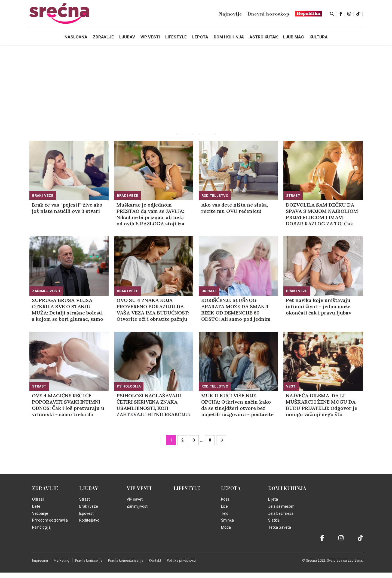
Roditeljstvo (215, 196)
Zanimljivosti (46, 291)
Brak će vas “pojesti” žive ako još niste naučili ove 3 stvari (67, 208)
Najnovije (230, 14)
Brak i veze (43, 196)
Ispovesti (87, 513)
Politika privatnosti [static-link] (181, 560)
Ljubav (89, 488)
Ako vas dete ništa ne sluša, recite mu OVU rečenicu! (235, 208)
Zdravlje (45, 488)
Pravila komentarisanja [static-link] (126, 560)
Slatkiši (274, 520)
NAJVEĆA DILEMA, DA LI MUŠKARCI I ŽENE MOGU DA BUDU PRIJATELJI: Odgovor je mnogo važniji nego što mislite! (321, 405)
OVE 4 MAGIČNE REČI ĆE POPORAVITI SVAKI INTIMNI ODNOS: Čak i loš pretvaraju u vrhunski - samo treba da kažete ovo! (68, 405)
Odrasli (209, 291)
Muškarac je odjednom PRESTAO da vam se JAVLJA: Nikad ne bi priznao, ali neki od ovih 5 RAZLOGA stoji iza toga (150, 214)
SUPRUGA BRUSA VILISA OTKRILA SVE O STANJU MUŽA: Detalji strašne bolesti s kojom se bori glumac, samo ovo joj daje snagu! (68, 310)
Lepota (231, 488)
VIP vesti (139, 488)
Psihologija (129, 386)
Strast (293, 196)
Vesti (291, 386)
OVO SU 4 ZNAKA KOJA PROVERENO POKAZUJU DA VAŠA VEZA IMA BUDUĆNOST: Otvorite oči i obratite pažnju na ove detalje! (153, 310)
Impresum (40, 560)
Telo (225, 513)
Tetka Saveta (280, 527)
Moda (226, 527)
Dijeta (273, 499)
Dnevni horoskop (268, 14)
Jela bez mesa (281, 513)
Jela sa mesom (281, 506)
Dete (36, 506)
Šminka (227, 520)
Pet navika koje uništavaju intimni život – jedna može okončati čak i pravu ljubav (318, 306)
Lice (224, 506)
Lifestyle (187, 488)
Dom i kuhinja (287, 488)
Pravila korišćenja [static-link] (89, 560)
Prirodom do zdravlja (50, 520)
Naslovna (76, 37)
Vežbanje (40, 513)
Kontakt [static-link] (155, 560)
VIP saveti (135, 499)
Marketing (62, 560)
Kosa (225, 499)
